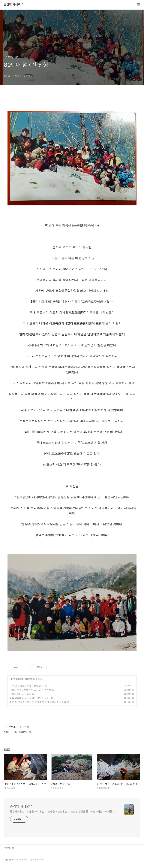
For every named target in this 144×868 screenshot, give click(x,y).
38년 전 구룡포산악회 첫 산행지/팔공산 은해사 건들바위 (38, 702)
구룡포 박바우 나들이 (20, 694)
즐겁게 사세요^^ (13, 5)
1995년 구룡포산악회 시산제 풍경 (27, 686)
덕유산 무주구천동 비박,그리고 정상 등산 (30, 690)
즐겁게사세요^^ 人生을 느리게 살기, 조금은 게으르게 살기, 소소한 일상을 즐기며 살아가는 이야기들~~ (62, 812)
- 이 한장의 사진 (17, 679)
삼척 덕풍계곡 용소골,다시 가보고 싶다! (29, 698)
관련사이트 (9, 848)
